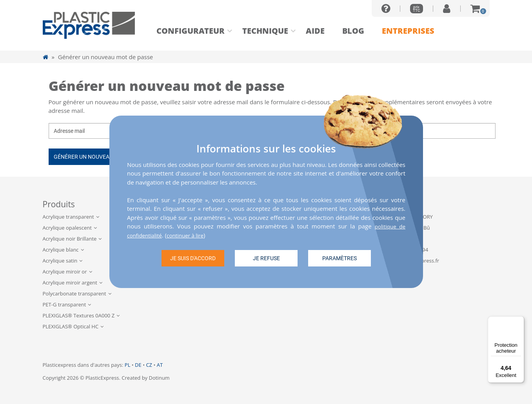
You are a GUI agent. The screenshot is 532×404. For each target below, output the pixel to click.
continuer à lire (192, 235)
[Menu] (519, 321)
